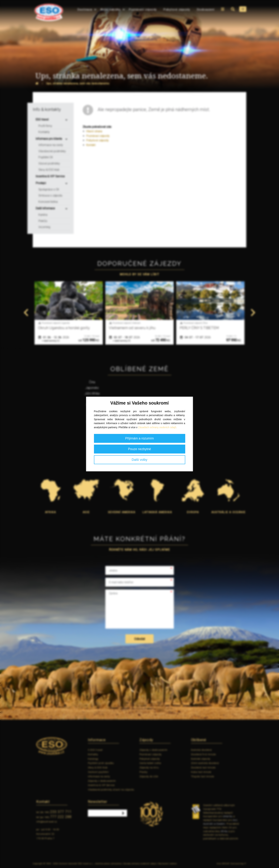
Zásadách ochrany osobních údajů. (157, 427)
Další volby (139, 460)
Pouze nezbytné (139, 449)
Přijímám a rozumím (139, 438)
